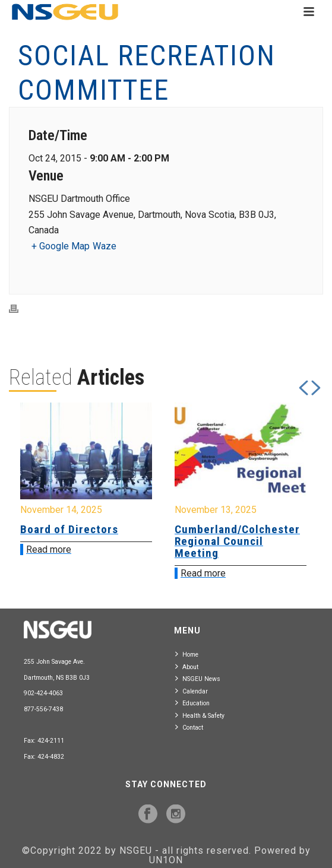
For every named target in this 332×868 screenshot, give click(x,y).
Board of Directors (69, 529)
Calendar (192, 691)
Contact (189, 727)
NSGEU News (198, 678)
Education (192, 703)
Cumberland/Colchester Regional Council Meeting (237, 541)
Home (187, 654)
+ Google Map (61, 246)
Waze (105, 246)
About (187, 666)
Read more (49, 549)
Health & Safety (200, 715)
